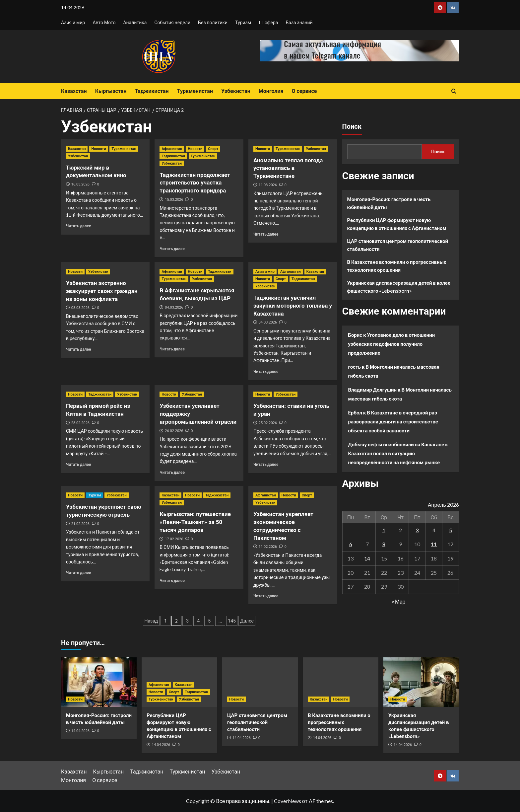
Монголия (271, 91)
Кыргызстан (111, 91)
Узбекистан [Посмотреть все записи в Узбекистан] (78, 156)
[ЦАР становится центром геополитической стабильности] (260, 682)
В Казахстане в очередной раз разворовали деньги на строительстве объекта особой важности (393, 421)
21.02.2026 (80, 524)
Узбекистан (236, 91)
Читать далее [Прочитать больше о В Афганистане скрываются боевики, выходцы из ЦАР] (172, 349)
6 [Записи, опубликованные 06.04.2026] (351, 544)
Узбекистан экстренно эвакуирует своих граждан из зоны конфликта (102, 291)
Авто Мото (104, 22)
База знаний (299, 22)
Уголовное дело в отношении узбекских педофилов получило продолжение (392, 344)
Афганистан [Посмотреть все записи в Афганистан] (172, 149)
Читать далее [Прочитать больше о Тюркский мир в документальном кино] (78, 226)
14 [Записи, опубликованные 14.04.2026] (367, 558)
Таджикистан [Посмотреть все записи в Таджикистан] (173, 156)
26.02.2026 (174, 431)
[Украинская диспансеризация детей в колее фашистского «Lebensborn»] (421, 682)
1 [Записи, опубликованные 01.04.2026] (384, 530)
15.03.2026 (174, 200)
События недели (172, 22)
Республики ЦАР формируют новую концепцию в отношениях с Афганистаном (397, 224)
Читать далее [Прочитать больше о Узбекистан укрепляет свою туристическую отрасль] (78, 573)
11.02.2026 (268, 547)
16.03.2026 (80, 184)
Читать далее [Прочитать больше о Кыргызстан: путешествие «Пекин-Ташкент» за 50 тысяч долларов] (172, 581)
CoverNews (288, 801)
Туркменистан (195, 91)
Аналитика (135, 22)
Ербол (355, 412)
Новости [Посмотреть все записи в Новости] (98, 149)
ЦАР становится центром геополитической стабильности (398, 245)
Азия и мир (73, 22)
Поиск (352, 126)
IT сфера (268, 22)
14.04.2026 (80, 731)
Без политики (213, 22)
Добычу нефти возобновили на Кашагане (396, 444)
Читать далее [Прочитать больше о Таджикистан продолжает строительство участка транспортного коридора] (172, 249)
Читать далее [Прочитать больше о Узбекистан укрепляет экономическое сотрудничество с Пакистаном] (266, 596)
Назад (151, 621)
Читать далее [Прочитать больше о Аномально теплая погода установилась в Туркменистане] (266, 234)
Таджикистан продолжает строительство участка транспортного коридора (195, 183)
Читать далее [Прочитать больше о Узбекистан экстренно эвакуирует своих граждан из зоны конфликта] (78, 349)
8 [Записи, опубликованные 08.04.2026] (384, 544)
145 (232, 621)
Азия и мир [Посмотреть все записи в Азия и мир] (265, 272)
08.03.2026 (80, 308)
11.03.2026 (268, 185)
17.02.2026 (174, 539)
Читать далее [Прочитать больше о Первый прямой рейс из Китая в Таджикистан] (78, 464)
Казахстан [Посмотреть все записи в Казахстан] (77, 149)
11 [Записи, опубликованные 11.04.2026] (434, 544)
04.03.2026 (174, 307)
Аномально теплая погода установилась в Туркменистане (288, 168)
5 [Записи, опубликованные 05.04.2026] (451, 530)
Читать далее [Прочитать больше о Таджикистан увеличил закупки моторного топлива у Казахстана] (266, 371)
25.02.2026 (268, 423)
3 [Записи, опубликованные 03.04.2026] (417, 530)
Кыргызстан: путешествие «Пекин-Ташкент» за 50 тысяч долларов (195, 522)
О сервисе (304, 91)
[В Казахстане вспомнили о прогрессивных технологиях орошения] (341, 682)
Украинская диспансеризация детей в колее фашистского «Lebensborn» (399, 287)
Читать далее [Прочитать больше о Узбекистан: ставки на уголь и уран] (266, 464)
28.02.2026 (80, 423)
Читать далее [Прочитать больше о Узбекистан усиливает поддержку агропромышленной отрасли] (172, 472)
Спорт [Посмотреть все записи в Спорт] (213, 149)
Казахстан (74, 91)
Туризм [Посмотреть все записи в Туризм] (95, 495)
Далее (247, 621)
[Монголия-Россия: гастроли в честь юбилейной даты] (99, 682)
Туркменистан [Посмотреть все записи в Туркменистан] (124, 149)
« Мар (399, 601)
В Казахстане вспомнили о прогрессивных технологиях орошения (397, 266)
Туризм (243, 22)
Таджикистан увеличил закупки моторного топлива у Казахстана (293, 306)
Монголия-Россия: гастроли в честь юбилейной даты (389, 203)
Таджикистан (152, 91)
